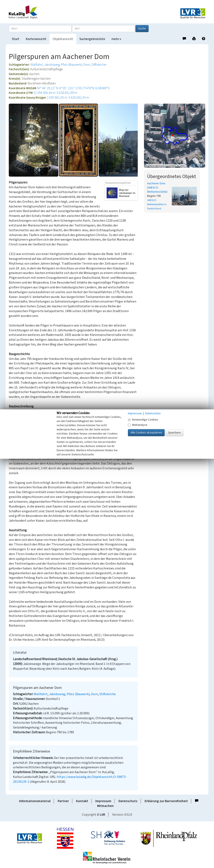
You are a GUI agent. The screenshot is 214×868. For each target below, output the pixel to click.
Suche (142, 29)
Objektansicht (63, 39)
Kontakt (82, 801)
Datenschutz (128, 801)
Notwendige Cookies (143, 420)
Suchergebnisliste (92, 39)
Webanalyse (138, 425)
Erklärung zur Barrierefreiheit (166, 801)
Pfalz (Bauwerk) (71, 65)
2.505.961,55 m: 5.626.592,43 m (68, 98)
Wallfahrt (37, 65)
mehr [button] (116, 39)
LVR (103, 815)
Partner (63, 801)
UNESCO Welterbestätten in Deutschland (157, 204)
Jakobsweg (52, 65)
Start (16, 39)
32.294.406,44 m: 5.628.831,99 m (55, 93)
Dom (87, 65)
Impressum (103, 801)
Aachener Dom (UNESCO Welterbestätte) (157, 188)
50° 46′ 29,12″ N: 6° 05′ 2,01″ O (57, 88)
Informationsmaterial (35, 801)
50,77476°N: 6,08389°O (94, 88)
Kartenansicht (36, 39)
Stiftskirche (99, 65)
